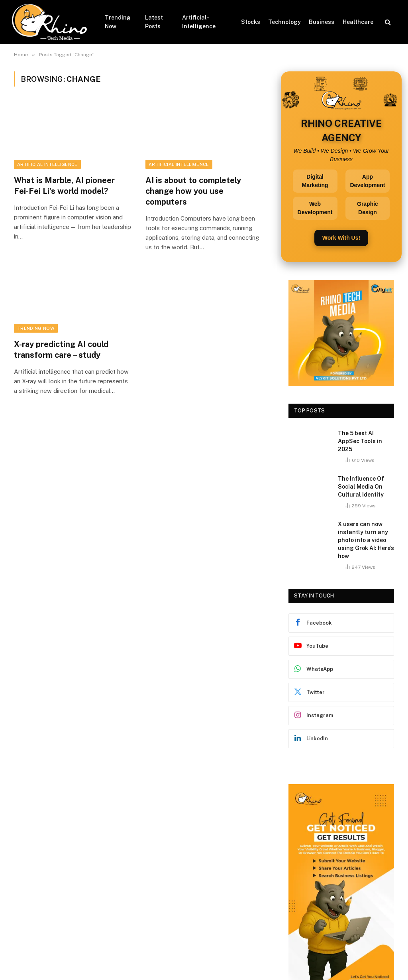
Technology (284, 22)
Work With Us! (341, 238)
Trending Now (118, 22)
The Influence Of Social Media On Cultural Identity (361, 487)
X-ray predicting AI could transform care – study (61, 350)
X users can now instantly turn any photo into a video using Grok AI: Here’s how (366, 540)
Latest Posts (154, 22)
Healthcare (358, 22)
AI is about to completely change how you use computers (193, 191)
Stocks (251, 22)
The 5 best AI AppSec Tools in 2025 (360, 441)
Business (322, 22)
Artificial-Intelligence (199, 22)
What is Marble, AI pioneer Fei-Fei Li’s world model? (64, 186)
